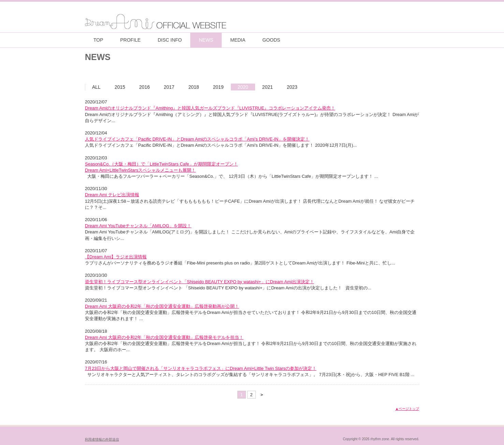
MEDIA (238, 40)
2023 (292, 87)
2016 (144, 87)
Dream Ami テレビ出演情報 (112, 195)
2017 (169, 87)
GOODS (271, 40)
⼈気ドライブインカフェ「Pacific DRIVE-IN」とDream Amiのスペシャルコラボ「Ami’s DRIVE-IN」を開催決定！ (197, 139)
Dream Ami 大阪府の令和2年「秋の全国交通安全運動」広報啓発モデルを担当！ (164, 337)
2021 (268, 87)
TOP (98, 40)
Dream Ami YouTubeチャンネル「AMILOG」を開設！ (138, 226)
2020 (243, 87)
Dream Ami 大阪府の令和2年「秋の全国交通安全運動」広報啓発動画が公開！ (162, 306)
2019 (218, 87)
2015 (120, 87)
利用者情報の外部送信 (102, 439)
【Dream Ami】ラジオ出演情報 (116, 257)
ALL (96, 87)
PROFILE (131, 40)
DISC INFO (170, 40)
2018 (194, 87)
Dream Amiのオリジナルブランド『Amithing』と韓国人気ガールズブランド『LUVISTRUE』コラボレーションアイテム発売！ (210, 108)
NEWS (206, 40)
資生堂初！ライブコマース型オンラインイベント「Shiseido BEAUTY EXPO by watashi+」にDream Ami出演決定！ (199, 282)
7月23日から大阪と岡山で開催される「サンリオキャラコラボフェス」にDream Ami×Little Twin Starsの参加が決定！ (201, 368)
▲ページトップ (407, 409)
